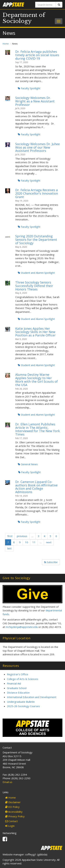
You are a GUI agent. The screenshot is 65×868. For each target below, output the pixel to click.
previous (22, 536)
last (9, 548)
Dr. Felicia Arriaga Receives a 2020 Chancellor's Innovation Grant (37, 193)
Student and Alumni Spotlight (36, 273)
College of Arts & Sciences (23, 679)
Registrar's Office (18, 674)
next (49, 542)
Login (10, 826)
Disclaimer (13, 802)
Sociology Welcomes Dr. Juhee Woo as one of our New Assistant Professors (38, 147)
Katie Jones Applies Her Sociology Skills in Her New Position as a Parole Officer (35, 332)
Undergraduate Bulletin (21, 702)
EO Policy (12, 807)
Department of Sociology (24, 18)
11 (34, 542)
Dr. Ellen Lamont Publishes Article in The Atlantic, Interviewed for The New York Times (38, 429)
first (10, 536)
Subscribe (51, 562)
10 (27, 542)
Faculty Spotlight (29, 88)
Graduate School (17, 688)
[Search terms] (46, 5)
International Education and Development (32, 697)
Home (6, 44)
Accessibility (14, 812)
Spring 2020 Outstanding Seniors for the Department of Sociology (36, 240)
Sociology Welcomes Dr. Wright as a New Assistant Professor (35, 101)
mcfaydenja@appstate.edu (22, 627)
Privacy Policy (15, 816)
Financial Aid (14, 683)
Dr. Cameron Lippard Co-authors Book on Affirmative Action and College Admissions (36, 487)
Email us (7, 782)
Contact (11, 821)
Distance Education (18, 693)
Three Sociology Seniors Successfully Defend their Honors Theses (34, 286)
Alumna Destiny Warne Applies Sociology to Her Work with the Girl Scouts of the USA (36, 380)
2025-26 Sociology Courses (23, 706)
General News (28, 464)
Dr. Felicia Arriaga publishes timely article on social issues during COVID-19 (37, 55)
